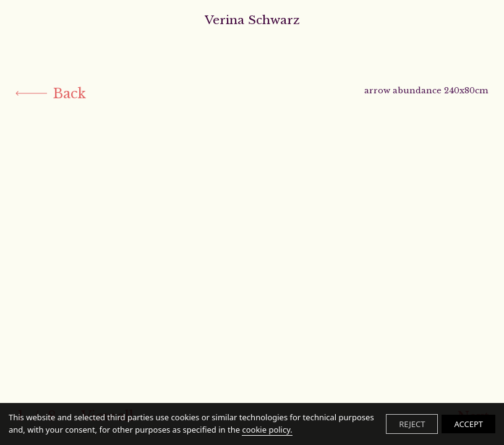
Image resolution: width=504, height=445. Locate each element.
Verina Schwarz (252, 20)
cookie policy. (267, 430)
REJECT (412, 424)
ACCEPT (468, 424)
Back (51, 94)
